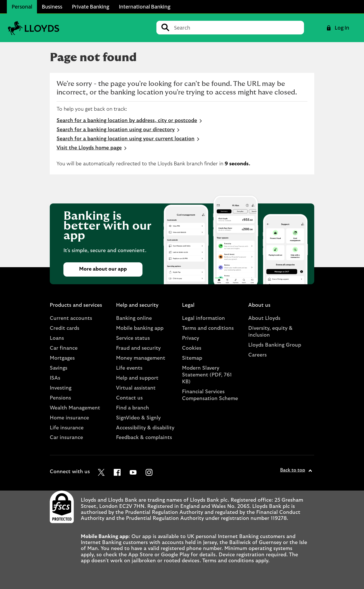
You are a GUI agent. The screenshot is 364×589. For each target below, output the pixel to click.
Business (52, 7)
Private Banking (91, 7)
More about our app (103, 269)
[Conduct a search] (237, 28)
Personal (22, 7)
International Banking (145, 7)
